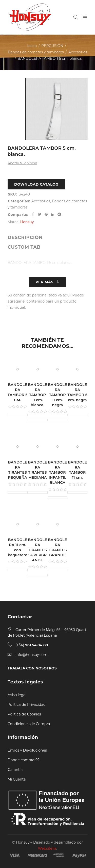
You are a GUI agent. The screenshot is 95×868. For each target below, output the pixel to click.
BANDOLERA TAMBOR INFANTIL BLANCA (57, 472)
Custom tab (24, 247)
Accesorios (78, 52)
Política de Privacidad (27, 705)
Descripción (25, 237)
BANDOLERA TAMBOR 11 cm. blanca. (37, 395)
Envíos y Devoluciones (27, 750)
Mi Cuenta (17, 779)
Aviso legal (17, 695)
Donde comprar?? (24, 760)
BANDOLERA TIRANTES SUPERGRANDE (37, 550)
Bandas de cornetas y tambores (36, 52)
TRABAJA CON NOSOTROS (32, 668)
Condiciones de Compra (29, 724)
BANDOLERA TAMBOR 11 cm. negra (57, 395)
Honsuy (27, 222)
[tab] (25, 237)
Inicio (32, 46)
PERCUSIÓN (52, 46)
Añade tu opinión (22, 163)
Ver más (44, 282)
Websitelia (47, 848)
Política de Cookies (24, 714)
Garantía (15, 770)
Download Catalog (36, 184)
